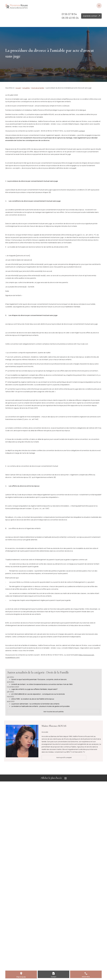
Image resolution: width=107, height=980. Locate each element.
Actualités (26, 88)
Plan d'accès (21, 977)
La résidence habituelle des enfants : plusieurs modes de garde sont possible (40, 706)
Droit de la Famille (38, 88)
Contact (54, 977)
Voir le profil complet (64, 757)
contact (82, 131)
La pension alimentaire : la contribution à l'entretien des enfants (35, 704)
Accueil (18, 88)
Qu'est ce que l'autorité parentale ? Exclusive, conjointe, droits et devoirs (39, 679)
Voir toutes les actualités (53, 712)
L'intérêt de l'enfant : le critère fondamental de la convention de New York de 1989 (42, 684)
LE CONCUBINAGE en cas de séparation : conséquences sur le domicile (38, 694)
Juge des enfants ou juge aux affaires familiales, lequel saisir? (34, 689)
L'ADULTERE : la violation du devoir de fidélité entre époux (33, 699)
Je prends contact (91, 16)
